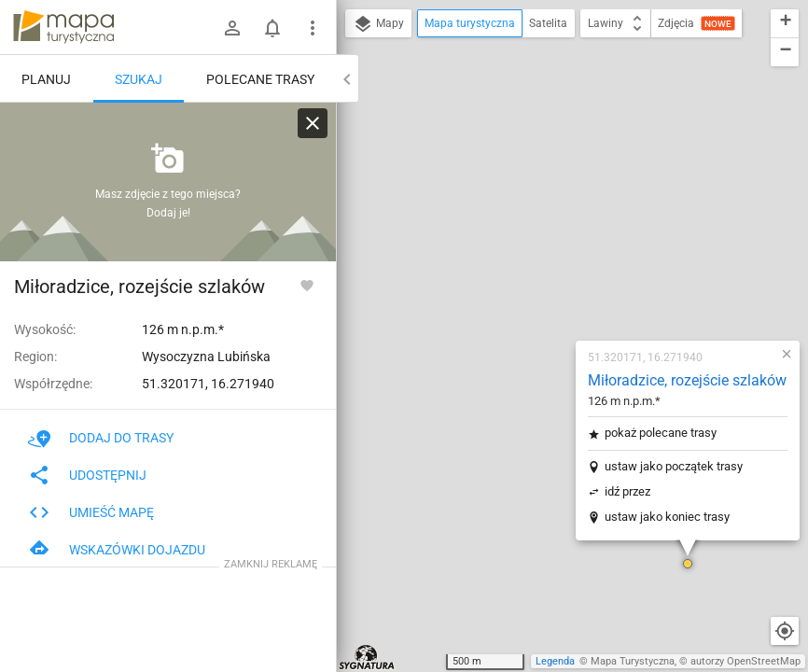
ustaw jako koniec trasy (551, 289)
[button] (572, 336)
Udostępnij (87, 475)
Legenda (555, 661)
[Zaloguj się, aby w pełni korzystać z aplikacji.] (307, 285)
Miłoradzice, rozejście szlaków (571, 153)
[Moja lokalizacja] (785, 631)
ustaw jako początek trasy (558, 238)
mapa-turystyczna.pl (63, 27)
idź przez (512, 264)
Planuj (46, 79)
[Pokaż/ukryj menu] (313, 28)
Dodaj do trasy (101, 438)
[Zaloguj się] (232, 28)
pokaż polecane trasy (545, 205)
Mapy (378, 24)
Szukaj (139, 79)
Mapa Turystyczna (633, 661)
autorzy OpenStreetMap (745, 661)
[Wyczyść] (313, 123)
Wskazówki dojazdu (117, 550)
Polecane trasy (260, 79)
